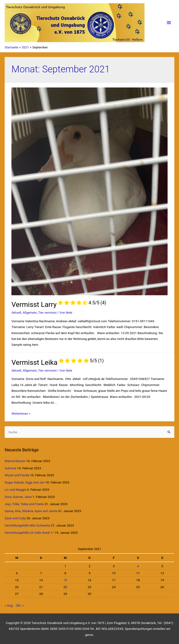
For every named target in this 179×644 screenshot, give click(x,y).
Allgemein (30, 312)
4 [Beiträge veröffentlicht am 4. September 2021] (138, 566)
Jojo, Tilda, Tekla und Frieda (24, 504)
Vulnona (10, 468)
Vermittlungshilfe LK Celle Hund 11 (29, 533)
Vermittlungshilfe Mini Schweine (27, 525)
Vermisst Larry (59, 304)
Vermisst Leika (58, 362)
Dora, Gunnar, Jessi (18, 497)
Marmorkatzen (15, 461)
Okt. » (20, 605)
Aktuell (16, 312)
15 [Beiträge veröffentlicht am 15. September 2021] (65, 580)
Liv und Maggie (15, 490)
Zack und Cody (15, 518)
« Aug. (9, 605)
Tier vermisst (47, 312)
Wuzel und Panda (17, 475)
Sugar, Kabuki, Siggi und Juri (25, 482)
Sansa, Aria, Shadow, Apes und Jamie (31, 511)
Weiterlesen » (21, 413)
